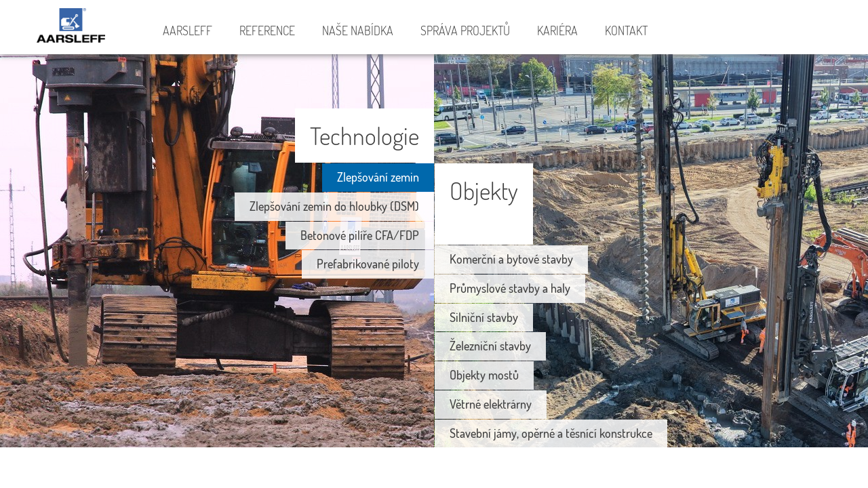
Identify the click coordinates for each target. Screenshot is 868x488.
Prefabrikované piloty (368, 264)
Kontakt (626, 30)
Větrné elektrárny (491, 404)
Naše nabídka (358, 30)
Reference (267, 30)
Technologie (364, 135)
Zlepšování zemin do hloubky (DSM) (334, 206)
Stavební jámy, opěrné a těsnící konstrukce (551, 433)
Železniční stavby (490, 346)
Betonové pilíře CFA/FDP (360, 235)
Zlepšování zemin (378, 177)
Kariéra (557, 30)
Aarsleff (75, 27)
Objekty (484, 190)
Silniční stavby (484, 317)
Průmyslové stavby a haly (510, 288)
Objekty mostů (484, 375)
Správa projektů (465, 30)
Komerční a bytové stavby (511, 259)
